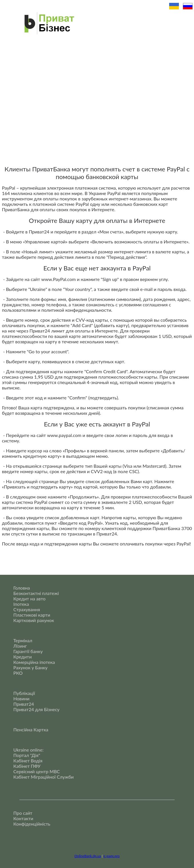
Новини (21, 698)
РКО (18, 673)
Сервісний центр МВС (37, 771)
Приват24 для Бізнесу (37, 709)
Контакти (23, 818)
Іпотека (21, 604)
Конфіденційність (32, 824)
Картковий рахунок (34, 620)
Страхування (27, 609)
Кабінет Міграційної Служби (44, 777)
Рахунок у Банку (31, 667)
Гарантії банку (28, 651)
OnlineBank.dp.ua (88, 856)
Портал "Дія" (27, 755)
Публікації (24, 693)
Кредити (23, 657)
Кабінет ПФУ (27, 766)
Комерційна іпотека (34, 662)
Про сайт (23, 813)
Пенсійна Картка (31, 730)
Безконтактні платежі (36, 593)
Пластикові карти (32, 615)
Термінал (23, 640)
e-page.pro (112, 856)
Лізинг (20, 646)
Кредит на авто (30, 599)
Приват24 (24, 704)
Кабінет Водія (28, 761)
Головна (22, 588)
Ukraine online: (29, 750)
